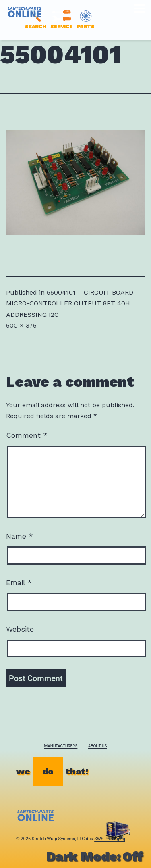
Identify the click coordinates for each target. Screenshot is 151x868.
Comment (27, 435)
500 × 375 (21, 325)
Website (20, 629)
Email (19, 583)
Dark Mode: (94, 856)
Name (20, 536)
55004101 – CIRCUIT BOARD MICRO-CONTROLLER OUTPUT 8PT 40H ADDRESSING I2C (70, 303)
